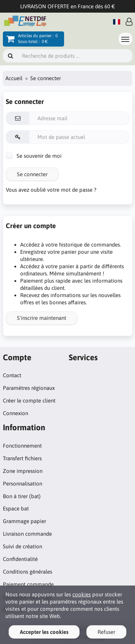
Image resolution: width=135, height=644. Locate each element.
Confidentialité (20, 559)
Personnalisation (22, 484)
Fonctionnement (22, 446)
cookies (82, 594)
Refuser (106, 632)
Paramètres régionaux (29, 388)
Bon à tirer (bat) (22, 496)
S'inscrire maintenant (42, 318)
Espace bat (16, 508)
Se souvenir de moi (34, 156)
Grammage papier (24, 521)
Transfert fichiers (22, 458)
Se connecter (32, 174)
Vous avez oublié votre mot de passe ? (51, 190)
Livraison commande (27, 534)
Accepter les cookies (44, 632)
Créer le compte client (29, 401)
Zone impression (23, 471)
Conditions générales (28, 572)
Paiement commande (28, 584)
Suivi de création (22, 546)
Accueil (14, 78)
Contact (12, 375)
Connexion (15, 413)
